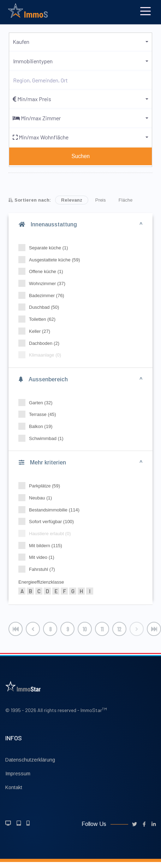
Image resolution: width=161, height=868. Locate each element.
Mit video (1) (39, 557)
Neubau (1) (37, 498)
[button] (80, 99)
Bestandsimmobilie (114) (51, 510)
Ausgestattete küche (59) (52, 260)
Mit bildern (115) (43, 545)
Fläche (126, 200)
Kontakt (14, 787)
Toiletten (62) (39, 319)
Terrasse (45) (40, 414)
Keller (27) (37, 331)
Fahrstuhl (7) (39, 569)
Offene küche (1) (43, 271)
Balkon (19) (38, 426)
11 (102, 629)
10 (85, 629)
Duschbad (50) (41, 307)
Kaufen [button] (21, 42)
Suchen (80, 156)
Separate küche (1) (46, 248)
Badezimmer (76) (44, 295)
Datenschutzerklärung (30, 760)
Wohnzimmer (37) (44, 283)
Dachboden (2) (41, 343)
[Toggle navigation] (145, 11)
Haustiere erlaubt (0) (47, 533)
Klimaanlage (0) (42, 355)
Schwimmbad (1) (43, 438)
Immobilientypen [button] (33, 61)
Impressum (18, 774)
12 (119, 629)
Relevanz (72, 200)
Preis (101, 200)
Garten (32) (38, 403)
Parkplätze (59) (41, 486)
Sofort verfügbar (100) (48, 521)
